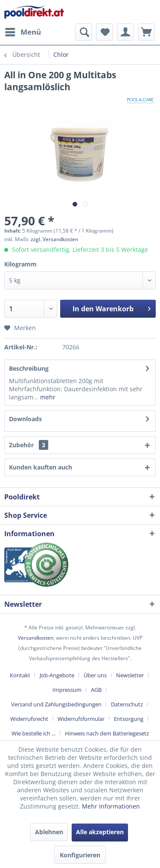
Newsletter (130, 675)
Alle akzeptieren (100, 832)
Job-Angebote (57, 675)
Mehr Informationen (111, 806)
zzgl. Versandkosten (54, 239)
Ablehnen (49, 832)
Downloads (25, 419)
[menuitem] (23, 32)
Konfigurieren (80, 855)
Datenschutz (127, 704)
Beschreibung (29, 368)
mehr (47, 397)
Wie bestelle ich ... (33, 733)
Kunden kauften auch (41, 467)
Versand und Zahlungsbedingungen (56, 704)
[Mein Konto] (125, 32)
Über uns (95, 675)
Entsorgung (129, 719)
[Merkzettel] (105, 32)
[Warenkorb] (146, 32)
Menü (23, 31)
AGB (96, 690)
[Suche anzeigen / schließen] (84, 32)
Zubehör (29, 445)
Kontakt (20, 675)
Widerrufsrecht (29, 719)
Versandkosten (36, 638)
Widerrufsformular (81, 719)
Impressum (67, 690)
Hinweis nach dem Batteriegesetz (107, 733)
